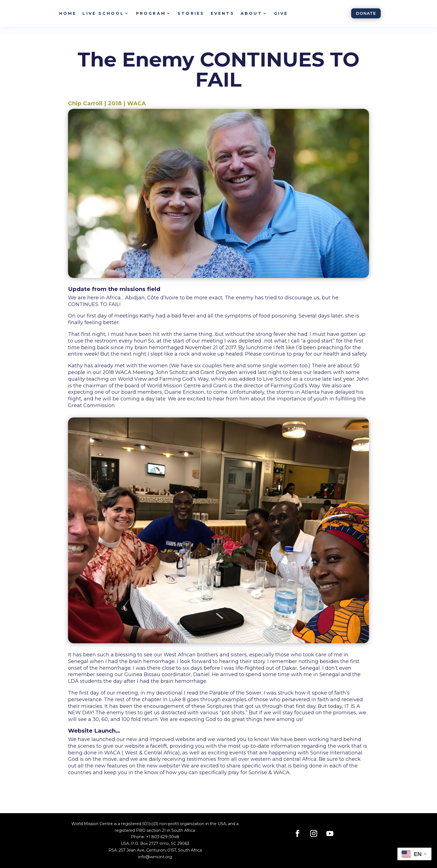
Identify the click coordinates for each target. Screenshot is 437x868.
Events (223, 13)
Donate (366, 13)
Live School (103, 13)
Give (281, 13)
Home (68, 13)
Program (151, 13)
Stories (191, 13)
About (251, 13)
